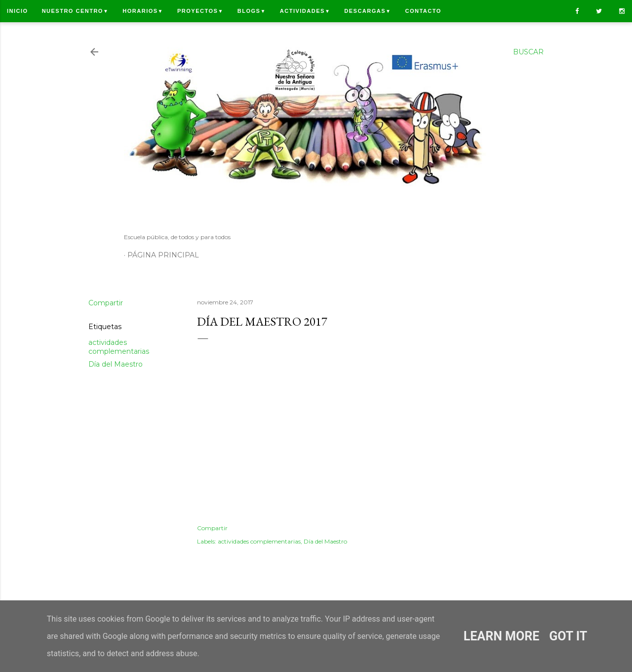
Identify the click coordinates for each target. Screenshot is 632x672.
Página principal (163, 255)
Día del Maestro (116, 364)
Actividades (305, 11)
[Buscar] (528, 52)
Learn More (501, 636)
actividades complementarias (119, 347)
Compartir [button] (106, 303)
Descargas (368, 11)
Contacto (423, 11)
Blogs (252, 11)
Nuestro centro (76, 11)
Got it (568, 636)
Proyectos (200, 11)
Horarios (143, 11)
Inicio (18, 11)
